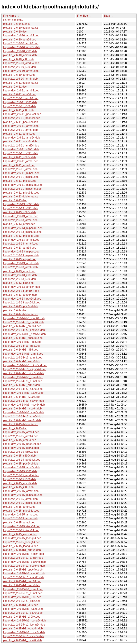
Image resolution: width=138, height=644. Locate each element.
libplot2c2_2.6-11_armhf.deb (20, 130)
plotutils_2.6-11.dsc (15, 87)
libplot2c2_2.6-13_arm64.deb (21, 244)
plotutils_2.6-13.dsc (15, 200)
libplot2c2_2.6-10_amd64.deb (21, 63)
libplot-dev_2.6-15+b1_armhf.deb (23, 589)
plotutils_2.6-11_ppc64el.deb (21, 122)
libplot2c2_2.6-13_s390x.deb (21, 208)
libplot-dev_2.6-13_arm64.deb (21, 240)
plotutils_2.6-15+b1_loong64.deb (23, 629)
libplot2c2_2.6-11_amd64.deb (21, 146)
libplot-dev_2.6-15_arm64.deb (21, 432)
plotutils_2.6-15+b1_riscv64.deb (22, 640)
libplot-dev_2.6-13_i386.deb (20, 275)
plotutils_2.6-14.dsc (15, 310)
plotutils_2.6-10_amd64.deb (20, 55)
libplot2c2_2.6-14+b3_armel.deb (23, 381)
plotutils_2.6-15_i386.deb (18, 487)
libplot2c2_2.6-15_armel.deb (20, 518)
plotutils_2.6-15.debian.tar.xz (21, 424)
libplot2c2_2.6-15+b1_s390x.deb (23, 613)
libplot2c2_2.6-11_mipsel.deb (21, 177)
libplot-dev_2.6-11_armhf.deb (21, 126)
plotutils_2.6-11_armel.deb (19, 165)
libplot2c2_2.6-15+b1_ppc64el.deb (24, 566)
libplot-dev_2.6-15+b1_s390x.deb (23, 609)
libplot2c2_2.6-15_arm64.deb (21, 436)
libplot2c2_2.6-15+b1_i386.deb (22, 601)
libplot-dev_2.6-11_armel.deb (21, 161)
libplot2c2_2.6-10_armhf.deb (20, 79)
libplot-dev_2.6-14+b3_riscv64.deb (24, 405)
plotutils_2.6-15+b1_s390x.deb (22, 617)
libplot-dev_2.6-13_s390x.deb (21, 204)
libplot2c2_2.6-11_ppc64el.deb (22, 118)
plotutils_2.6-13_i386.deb (18, 283)
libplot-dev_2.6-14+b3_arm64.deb (24, 412)
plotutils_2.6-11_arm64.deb (20, 94)
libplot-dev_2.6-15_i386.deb (20, 471)
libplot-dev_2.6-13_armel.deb (21, 216)
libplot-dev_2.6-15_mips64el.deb (23, 495)
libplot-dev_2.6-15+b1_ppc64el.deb (24, 562)
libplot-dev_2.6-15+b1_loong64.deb (25, 621)
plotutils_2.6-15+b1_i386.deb (21, 605)
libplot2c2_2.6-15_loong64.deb (22, 542)
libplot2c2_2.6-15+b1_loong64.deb (24, 625)
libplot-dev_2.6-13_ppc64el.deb (22, 299)
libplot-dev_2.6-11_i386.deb (20, 102)
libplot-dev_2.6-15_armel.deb (21, 515)
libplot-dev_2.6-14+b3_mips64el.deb (25, 365)
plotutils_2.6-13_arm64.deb (20, 248)
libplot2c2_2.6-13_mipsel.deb (21, 255)
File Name (10, 16)
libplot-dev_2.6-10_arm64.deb (21, 35)
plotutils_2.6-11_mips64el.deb (21, 193)
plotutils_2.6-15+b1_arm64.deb (22, 550)
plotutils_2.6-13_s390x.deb (19, 212)
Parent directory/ (13, 20)
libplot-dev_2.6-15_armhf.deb (21, 491)
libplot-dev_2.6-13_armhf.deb (21, 263)
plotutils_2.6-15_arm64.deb (20, 440)
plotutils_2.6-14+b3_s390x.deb (22, 397)
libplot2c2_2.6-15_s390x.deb (21, 452)
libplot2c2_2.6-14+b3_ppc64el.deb (24, 330)
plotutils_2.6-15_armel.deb (19, 522)
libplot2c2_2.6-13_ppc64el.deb (22, 303)
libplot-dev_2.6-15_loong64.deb (22, 538)
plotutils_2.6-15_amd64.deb (20, 483)
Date (107, 16)
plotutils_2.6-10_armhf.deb (19, 75)
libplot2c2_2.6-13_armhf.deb (20, 267)
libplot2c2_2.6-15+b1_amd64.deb (23, 577)
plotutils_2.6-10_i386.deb (18, 59)
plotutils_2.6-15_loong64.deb (21, 546)
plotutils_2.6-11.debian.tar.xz (21, 83)
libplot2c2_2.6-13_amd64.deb (21, 291)
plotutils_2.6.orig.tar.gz (17, 24)
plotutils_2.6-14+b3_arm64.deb (22, 420)
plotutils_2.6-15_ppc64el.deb (21, 464)
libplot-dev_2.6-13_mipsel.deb (21, 252)
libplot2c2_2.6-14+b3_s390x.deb (23, 389)
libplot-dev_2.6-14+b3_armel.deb (23, 377)
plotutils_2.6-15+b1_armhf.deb (22, 585)
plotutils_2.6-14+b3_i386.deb (21, 350)
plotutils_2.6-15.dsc (15, 428)
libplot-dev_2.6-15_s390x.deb (21, 448)
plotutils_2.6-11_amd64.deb (20, 141)
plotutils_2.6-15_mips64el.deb (21, 511)
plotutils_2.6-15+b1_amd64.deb (22, 581)
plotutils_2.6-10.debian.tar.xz (21, 28)
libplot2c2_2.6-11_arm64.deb (21, 98)
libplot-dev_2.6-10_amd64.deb (22, 47)
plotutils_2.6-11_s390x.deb (19, 157)
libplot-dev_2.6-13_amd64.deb (22, 287)
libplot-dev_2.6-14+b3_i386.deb (22, 342)
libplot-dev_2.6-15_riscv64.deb (22, 526)
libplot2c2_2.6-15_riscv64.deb (21, 530)
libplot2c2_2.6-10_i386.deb (20, 67)
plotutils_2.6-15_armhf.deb (19, 507)
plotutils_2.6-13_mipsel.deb (20, 259)
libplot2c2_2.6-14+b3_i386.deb (22, 346)
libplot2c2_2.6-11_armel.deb (20, 169)
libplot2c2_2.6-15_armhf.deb (20, 499)
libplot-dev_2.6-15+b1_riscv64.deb (24, 632)
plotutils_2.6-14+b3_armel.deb (22, 385)
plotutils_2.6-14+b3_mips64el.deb (24, 373)
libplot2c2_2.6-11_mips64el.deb (22, 189)
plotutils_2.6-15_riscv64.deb (20, 534)
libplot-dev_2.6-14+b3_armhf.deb (23, 354)
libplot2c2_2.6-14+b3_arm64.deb (23, 416)
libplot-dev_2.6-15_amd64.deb (22, 467)
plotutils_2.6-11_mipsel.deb (20, 181)
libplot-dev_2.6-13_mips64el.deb (23, 228)
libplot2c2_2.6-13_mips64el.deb (22, 232)
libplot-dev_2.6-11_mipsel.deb (21, 173)
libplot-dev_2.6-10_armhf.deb (21, 71)
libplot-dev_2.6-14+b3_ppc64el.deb (24, 334)
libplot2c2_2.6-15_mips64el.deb (22, 503)
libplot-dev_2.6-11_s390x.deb (21, 149)
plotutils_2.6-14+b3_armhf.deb (22, 361)
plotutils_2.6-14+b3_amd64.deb (22, 326)
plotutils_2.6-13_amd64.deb (20, 295)
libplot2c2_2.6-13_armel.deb (20, 220)
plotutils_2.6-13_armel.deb (19, 224)
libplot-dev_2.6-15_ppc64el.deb (22, 444)
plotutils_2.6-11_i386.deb (18, 110)
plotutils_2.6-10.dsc (15, 32)
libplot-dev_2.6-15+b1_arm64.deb (24, 554)
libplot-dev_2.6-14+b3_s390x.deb (23, 393)
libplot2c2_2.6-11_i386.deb (20, 106)
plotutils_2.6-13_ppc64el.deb (21, 306)
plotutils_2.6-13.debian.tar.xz (21, 197)
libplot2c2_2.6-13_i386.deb (20, 279)
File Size (82, 16)
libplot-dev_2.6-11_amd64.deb (22, 138)
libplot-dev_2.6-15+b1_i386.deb (22, 597)
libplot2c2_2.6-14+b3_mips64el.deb (25, 369)
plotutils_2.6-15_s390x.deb (19, 456)
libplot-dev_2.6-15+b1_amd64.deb (24, 573)
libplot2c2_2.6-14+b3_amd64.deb (23, 322)
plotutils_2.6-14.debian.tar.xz (21, 314)
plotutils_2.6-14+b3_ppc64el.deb (23, 338)
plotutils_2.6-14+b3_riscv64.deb (22, 409)
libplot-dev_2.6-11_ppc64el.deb (22, 114)
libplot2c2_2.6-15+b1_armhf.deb (23, 593)
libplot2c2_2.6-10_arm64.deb (21, 43)
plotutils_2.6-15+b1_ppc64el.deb (23, 570)
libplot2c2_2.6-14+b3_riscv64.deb (24, 401)
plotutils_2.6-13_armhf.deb (19, 271)
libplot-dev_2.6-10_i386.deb (20, 51)
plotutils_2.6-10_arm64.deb (20, 40)
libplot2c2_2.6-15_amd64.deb (21, 475)
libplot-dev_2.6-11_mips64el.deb (23, 185)
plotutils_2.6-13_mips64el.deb (21, 236)
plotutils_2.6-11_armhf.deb (19, 134)
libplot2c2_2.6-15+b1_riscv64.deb (24, 636)
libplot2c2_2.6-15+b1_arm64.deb (23, 558)
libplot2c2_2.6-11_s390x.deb (21, 153)
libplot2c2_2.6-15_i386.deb (20, 479)
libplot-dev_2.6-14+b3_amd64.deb (24, 318)
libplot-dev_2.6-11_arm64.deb (21, 91)
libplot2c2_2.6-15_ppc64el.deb (22, 460)
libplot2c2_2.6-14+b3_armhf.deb (23, 358)
